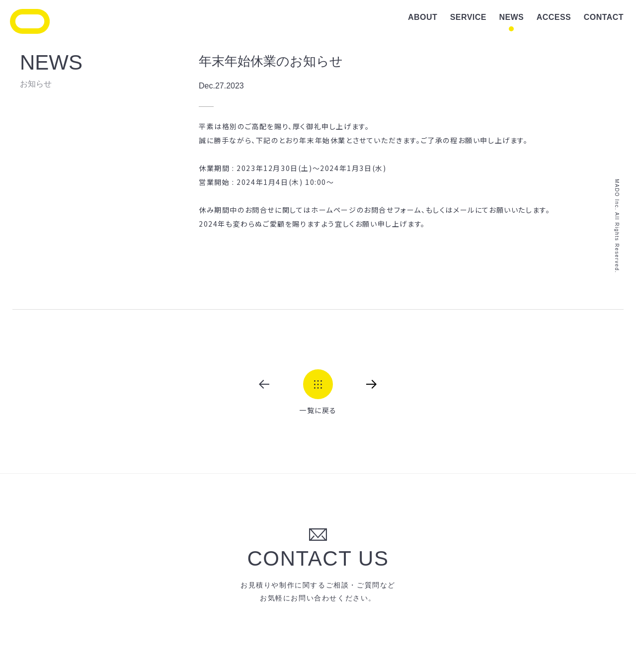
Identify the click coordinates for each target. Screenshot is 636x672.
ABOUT (423, 17)
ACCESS (554, 17)
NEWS (511, 17)
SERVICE (468, 17)
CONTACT (604, 17)
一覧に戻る (318, 409)
